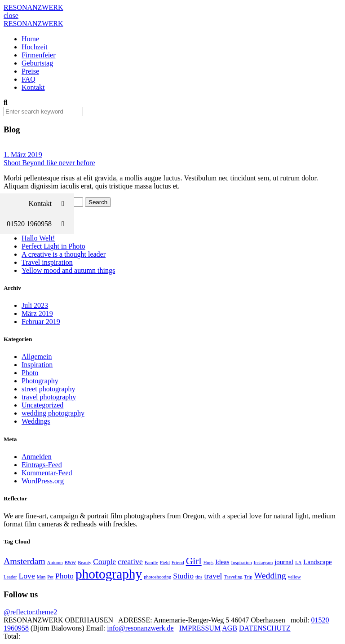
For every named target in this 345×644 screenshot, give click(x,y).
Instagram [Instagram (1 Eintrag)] (263, 563)
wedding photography (53, 413)
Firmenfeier (39, 55)
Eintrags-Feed (42, 465)
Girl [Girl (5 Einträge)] (194, 561)
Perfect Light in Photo (53, 246)
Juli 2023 (35, 305)
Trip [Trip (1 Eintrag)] (248, 577)
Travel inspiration (47, 262)
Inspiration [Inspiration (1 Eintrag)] (241, 563)
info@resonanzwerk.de (140, 628)
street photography (49, 389)
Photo (30, 373)
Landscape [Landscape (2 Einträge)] (317, 562)
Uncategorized (42, 405)
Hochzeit (35, 47)
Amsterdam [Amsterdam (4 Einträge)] (24, 561)
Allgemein (37, 357)
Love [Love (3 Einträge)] (27, 576)
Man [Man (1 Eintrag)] (41, 577)
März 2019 (37, 313)
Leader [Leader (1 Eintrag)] (10, 577)
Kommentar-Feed (47, 473)
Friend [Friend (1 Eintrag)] (178, 563)
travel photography (49, 397)
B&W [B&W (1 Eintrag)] (70, 563)
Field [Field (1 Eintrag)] (165, 563)
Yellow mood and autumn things (68, 270)
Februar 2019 (41, 322)
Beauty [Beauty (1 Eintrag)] (84, 563)
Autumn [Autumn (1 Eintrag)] (55, 563)
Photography (40, 381)
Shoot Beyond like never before (49, 163)
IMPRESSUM (200, 628)
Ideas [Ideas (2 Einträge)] (222, 562)
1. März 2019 (23, 155)
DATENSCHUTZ (265, 628)
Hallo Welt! (38, 238)
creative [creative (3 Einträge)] (130, 561)
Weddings (36, 421)
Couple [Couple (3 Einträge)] (104, 561)
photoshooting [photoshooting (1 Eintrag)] (157, 577)
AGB (230, 628)
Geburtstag (37, 63)
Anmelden (37, 457)
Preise (30, 71)
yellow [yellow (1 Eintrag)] (294, 577)
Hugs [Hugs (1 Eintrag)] (209, 563)
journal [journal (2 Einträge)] (284, 562)
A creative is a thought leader (64, 254)
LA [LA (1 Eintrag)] (298, 563)
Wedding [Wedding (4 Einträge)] (270, 575)
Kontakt (33, 87)
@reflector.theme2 (30, 612)
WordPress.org (43, 481)
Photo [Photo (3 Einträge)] (64, 576)
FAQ (29, 79)
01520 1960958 (40, 224)
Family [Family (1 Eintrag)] (151, 563)
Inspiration (37, 365)
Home (30, 39)
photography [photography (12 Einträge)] (109, 574)
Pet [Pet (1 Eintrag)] (50, 577)
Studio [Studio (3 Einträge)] (183, 576)
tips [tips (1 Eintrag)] (199, 577)
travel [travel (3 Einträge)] (213, 576)
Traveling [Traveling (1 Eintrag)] (233, 577)
